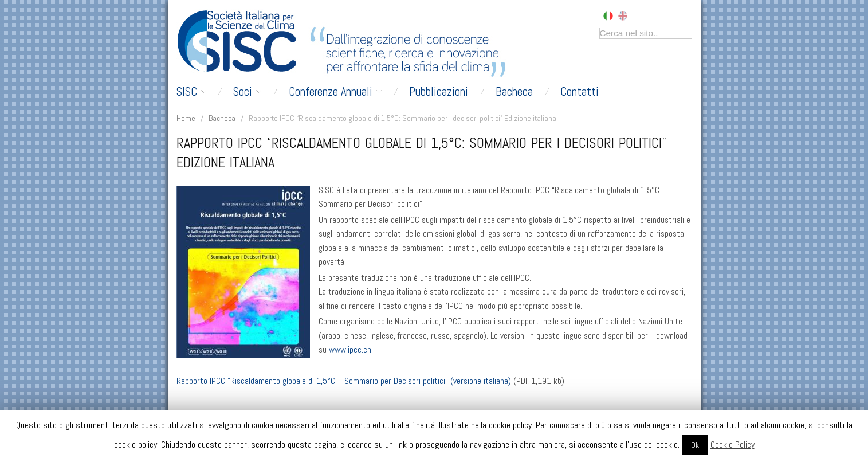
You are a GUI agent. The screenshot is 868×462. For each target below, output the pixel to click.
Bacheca (514, 92)
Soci (247, 92)
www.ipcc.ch (350, 350)
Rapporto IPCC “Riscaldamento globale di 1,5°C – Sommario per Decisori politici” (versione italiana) (344, 381)
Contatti (580, 92)
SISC (191, 92)
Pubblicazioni (439, 92)
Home (186, 118)
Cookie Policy (733, 445)
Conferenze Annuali (335, 92)
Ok (695, 445)
